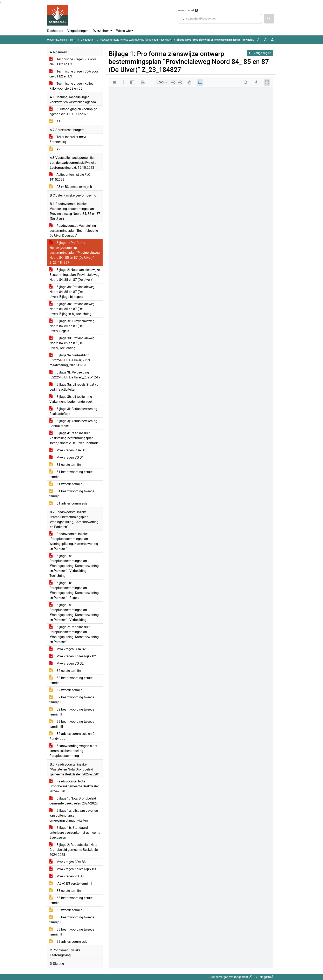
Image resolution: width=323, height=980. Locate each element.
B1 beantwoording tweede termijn (72, 494)
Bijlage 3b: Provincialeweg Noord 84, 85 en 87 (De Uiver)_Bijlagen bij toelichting (72, 309)
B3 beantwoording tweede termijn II (72, 932)
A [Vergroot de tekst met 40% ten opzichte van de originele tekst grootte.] (272, 40)
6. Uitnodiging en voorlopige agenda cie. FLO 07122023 (73, 112)
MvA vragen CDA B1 (68, 450)
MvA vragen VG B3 (67, 876)
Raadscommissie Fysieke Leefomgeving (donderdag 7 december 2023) (139, 40)
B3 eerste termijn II (66, 891)
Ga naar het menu (1, 3)
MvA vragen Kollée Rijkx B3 (73, 869)
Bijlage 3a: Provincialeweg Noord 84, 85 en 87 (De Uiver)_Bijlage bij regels (72, 292)
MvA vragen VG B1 (67, 457)
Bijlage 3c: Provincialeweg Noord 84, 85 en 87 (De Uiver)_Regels (72, 326)
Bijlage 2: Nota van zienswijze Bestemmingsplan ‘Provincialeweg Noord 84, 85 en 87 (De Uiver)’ (75, 275)
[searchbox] (220, 19)
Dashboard (55, 31)
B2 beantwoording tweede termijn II (72, 712)
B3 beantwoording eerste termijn (71, 900)
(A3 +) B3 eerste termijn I (71, 883)
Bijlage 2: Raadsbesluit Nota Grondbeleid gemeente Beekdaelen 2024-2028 (74, 850)
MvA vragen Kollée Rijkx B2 (73, 656)
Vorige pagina (260, 53)
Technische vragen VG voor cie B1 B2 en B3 (73, 62)
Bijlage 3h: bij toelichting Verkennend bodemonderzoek (71, 399)
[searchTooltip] (196, 10)
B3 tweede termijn (66, 910)
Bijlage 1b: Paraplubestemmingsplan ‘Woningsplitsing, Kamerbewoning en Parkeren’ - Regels (74, 590)
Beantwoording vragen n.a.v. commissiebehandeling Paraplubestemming (74, 751)
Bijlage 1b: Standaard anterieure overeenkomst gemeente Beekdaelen (75, 833)
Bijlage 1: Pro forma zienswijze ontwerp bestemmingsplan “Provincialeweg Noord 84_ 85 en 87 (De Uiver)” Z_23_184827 (75, 253)
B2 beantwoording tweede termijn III (72, 724)
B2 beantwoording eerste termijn (71, 680)
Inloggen (266, 977)
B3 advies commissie (68, 942)
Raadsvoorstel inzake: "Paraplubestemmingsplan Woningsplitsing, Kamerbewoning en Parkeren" (74, 541)
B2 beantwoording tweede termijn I (72, 700)
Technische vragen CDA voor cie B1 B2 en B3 (74, 74)
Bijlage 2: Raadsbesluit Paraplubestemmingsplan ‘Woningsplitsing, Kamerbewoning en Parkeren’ (74, 634)
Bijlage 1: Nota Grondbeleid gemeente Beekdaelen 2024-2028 (74, 801)
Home (74, 40)
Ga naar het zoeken (1, 3)
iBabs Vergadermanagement (231, 977)
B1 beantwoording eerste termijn (71, 474)
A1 (55, 121)
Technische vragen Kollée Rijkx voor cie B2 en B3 (71, 86)
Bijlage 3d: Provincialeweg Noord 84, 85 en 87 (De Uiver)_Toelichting (72, 343)
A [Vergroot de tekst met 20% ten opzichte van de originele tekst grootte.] (265, 40)
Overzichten (101, 31)
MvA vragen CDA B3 (68, 862)
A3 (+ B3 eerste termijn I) (71, 187)
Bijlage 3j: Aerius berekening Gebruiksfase (73, 423)
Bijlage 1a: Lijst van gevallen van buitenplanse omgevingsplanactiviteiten (74, 815)
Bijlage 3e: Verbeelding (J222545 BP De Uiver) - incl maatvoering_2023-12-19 (70, 360)
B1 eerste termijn (65, 465)
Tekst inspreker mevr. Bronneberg (68, 139)
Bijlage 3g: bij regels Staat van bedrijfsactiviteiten (75, 387)
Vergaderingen (78, 31)
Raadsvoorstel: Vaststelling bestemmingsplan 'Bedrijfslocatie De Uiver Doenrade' (74, 231)
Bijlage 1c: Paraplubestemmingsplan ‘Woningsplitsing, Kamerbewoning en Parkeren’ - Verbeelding (74, 612)
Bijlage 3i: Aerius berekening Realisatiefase (73, 411)
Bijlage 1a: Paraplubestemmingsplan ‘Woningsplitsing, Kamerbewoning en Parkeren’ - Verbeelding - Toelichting (74, 566)
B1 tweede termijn (66, 484)
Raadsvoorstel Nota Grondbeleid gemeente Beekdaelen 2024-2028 (74, 786)
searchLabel (186, 10)
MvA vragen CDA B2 (68, 649)
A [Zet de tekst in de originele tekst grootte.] (258, 40)
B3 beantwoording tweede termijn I (72, 920)
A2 (55, 149)
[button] (269, 19)
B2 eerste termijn (65, 671)
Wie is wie (123, 31)
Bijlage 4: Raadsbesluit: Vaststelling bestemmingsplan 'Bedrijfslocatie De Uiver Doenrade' (74, 438)
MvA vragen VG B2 (67, 663)
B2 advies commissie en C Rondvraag (72, 736)
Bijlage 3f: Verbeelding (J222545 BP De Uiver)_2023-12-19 (75, 375)
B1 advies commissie (68, 503)
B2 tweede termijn (66, 690)
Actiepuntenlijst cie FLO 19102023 (70, 177)
